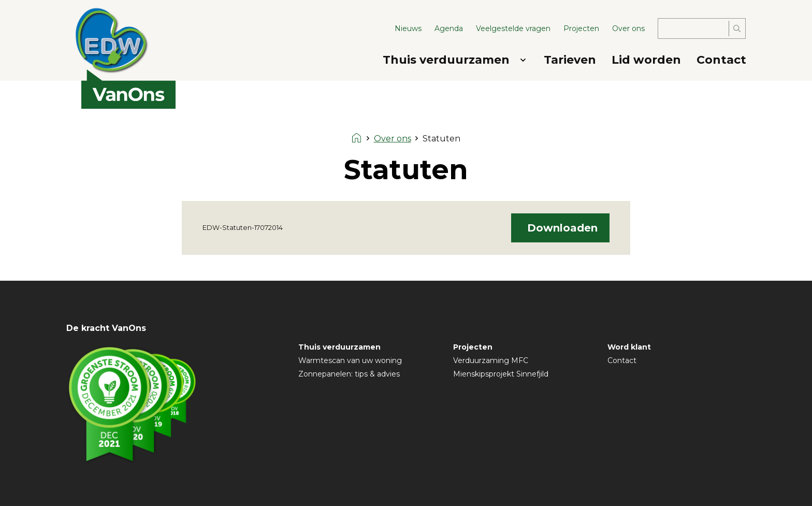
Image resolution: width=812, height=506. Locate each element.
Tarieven (570, 60)
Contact (721, 60)
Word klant (629, 347)
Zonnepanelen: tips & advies (349, 374)
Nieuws (408, 28)
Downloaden (562, 228)
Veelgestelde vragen (513, 28)
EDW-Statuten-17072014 (243, 228)
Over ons (628, 28)
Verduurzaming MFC (491, 360)
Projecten (581, 28)
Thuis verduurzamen (446, 60)
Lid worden (646, 60)
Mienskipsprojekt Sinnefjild (501, 374)
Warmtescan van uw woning (350, 360)
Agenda (449, 28)
